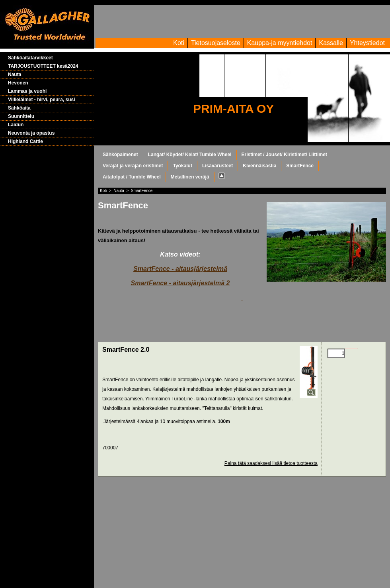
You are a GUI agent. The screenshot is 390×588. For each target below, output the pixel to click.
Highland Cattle (25, 141)
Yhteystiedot (367, 43)
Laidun (16, 125)
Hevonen (18, 83)
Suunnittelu (21, 116)
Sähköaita (19, 108)
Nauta (15, 74)
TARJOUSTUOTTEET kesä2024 (43, 66)
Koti (179, 43)
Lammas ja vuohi (27, 91)
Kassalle (331, 43)
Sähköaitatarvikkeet (30, 58)
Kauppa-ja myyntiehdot (280, 43)
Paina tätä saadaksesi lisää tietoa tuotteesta (271, 463)
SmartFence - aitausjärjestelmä (180, 269)
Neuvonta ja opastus (31, 133)
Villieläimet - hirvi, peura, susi (42, 100)
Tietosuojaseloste (216, 43)
